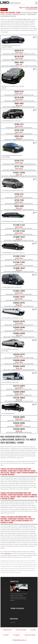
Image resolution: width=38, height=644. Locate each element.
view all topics (14, 612)
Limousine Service (7, 630)
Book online (19, 52)
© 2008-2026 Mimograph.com (19, 640)
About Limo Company (21, 630)
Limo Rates (33, 630)
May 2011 (13, 622)
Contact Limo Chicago (30, 635)
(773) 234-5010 (31, 8)
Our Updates (17, 635)
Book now (19, 64)
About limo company (15, 604)
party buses (7, 553)
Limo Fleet (6, 635)
